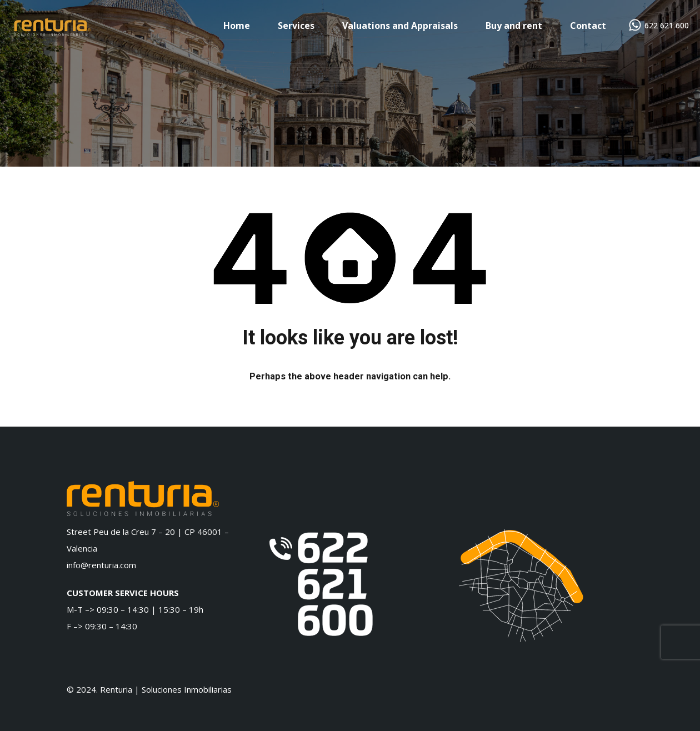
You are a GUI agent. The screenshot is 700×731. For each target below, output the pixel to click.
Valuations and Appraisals (400, 26)
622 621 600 (667, 26)
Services (296, 26)
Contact (588, 26)
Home (237, 26)
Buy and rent (514, 26)
